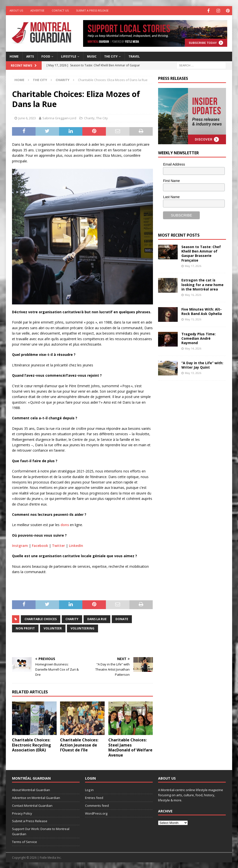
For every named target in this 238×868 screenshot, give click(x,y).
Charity (89, 118)
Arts (30, 56)
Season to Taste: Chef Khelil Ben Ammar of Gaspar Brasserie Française (201, 253)
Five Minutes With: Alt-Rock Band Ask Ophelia (202, 311)
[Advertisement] (195, 417)
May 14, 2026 (193, 348)
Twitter (58, 545)
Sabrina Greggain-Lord (59, 118)
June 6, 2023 (27, 118)
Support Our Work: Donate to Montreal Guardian (41, 831)
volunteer (53, 628)
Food (46, 56)
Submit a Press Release (92, 10)
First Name (171, 180)
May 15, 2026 (193, 319)
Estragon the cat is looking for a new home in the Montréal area (202, 284)
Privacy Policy (22, 813)
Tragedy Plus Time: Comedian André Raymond (199, 338)
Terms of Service (25, 841)
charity (72, 619)
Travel (134, 56)
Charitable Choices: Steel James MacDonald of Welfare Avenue (130, 747)
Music (92, 56)
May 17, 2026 (193, 265)
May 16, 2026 (193, 294)
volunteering (82, 628)
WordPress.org (96, 813)
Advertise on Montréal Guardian (36, 797)
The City (111, 56)
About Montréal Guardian (31, 789)
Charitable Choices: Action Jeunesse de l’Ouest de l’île (79, 745)
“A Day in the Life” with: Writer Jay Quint (202, 365)
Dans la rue (97, 619)
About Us (16, 10)
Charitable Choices (41, 619)
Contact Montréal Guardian (32, 805)
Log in (89, 789)
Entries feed (94, 797)
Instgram (20, 545)
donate (122, 619)
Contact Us (60, 10)
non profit (25, 628)
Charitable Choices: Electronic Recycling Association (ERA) (31, 745)
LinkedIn (76, 545)
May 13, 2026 (193, 372)
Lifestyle (69, 56)
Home (14, 56)
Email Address (174, 164)
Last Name (171, 196)
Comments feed (97, 805)
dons (65, 524)
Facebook (40, 545)
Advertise (37, 10)
